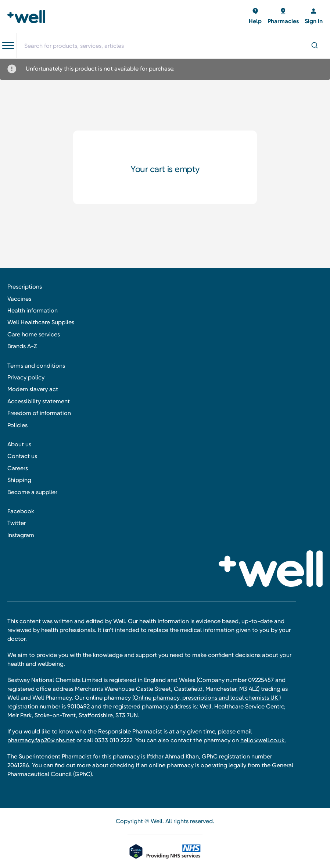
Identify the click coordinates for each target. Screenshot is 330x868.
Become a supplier (32, 492)
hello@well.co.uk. (263, 740)
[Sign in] (314, 16)
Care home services (34, 334)
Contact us (22, 456)
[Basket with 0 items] (255, 16)
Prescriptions (25, 287)
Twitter (17, 523)
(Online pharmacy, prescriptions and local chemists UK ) (207, 698)
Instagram (21, 535)
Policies (17, 425)
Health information (33, 310)
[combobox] (173, 46)
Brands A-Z (22, 346)
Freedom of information (39, 413)
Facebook (21, 511)
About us (19, 444)
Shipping (19, 480)
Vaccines (19, 299)
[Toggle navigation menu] (8, 46)
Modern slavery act (33, 389)
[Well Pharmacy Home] (28, 17)
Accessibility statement (39, 401)
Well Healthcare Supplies (41, 322)
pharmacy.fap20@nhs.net (41, 740)
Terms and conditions (36, 366)
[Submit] (314, 46)
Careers (18, 468)
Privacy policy (26, 377)
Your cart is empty (165, 169)
